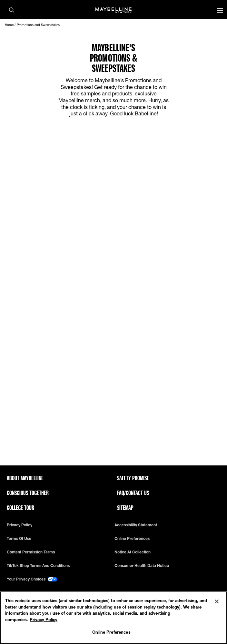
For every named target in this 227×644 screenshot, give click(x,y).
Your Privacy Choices (32, 579)
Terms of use (19, 539)
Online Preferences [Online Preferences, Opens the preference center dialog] (111, 632)
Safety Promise (133, 478)
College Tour (20, 508)
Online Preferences (132, 539)
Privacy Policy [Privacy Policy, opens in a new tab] (44, 620)
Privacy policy (20, 525)
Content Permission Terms (31, 552)
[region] (113, 618)
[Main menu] (220, 11)
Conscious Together (28, 493)
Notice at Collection (133, 552)
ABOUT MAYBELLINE (25, 478)
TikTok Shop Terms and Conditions (38, 566)
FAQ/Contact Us (133, 493)
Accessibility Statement (136, 525)
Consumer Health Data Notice (142, 566)
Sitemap (125, 508)
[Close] (217, 601)
